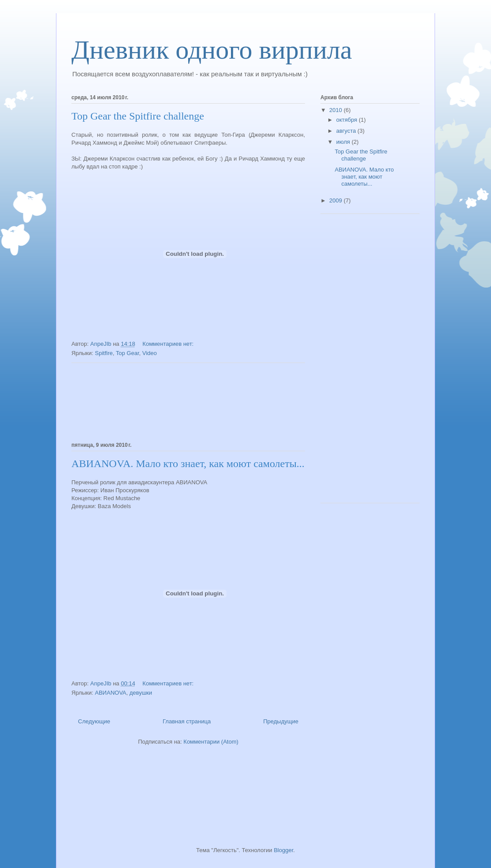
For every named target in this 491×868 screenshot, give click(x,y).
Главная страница (187, 721)
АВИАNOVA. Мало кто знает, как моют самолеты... (188, 464)
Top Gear (128, 353)
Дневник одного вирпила (212, 50)
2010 (337, 110)
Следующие (94, 721)
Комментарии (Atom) (211, 742)
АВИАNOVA (110, 693)
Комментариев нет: (169, 344)
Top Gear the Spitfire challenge (138, 116)
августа (347, 131)
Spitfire (104, 353)
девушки (141, 693)
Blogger (283, 850)
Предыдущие (281, 721)
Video (150, 353)
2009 (337, 200)
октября (348, 120)
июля (344, 142)
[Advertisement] (188, 401)
